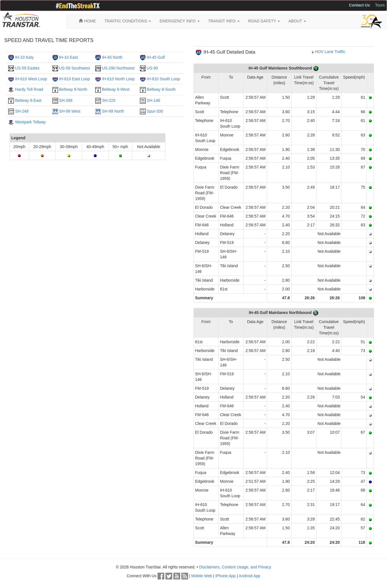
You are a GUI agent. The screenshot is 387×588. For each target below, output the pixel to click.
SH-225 (109, 100)
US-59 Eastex (27, 68)
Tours (380, 5)
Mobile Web (202, 576)
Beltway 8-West (116, 89)
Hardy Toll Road (29, 89)
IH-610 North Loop (118, 79)
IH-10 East (68, 57)
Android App (250, 576)
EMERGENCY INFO (179, 21)
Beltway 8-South (161, 89)
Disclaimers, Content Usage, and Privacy (235, 567)
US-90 (152, 68)
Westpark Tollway (30, 122)
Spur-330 (155, 111)
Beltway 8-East (28, 100)
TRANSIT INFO (224, 21)
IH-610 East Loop (74, 79)
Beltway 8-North (73, 89)
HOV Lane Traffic (330, 52)
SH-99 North (113, 111)
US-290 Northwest (118, 68)
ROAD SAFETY (264, 21)
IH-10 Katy (24, 57)
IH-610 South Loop (163, 79)
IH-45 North (112, 57)
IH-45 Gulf (156, 57)
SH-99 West (70, 111)
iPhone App (226, 576)
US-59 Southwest (74, 68)
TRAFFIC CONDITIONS (128, 21)
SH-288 (66, 100)
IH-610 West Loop (31, 79)
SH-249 (22, 111)
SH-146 (153, 100)
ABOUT (297, 21)
